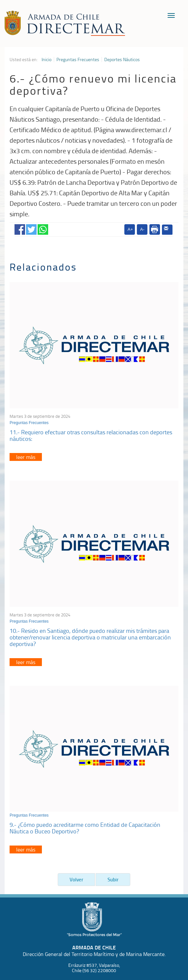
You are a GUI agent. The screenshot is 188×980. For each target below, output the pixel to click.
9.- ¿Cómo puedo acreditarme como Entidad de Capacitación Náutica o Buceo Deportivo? (85, 828)
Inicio (47, 60)
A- (142, 229)
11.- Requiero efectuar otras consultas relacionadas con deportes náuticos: (91, 435)
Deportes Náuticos (122, 60)
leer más (26, 457)
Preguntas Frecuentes (78, 60)
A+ (130, 229)
